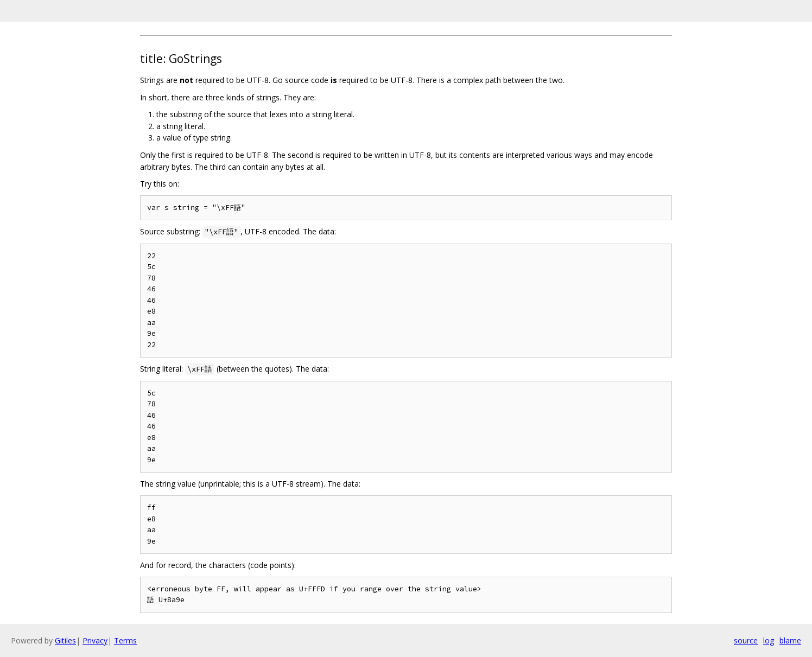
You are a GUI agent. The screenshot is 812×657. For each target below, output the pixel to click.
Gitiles (65, 640)
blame (790, 640)
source (746, 640)
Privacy (95, 640)
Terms (125, 640)
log (769, 640)
